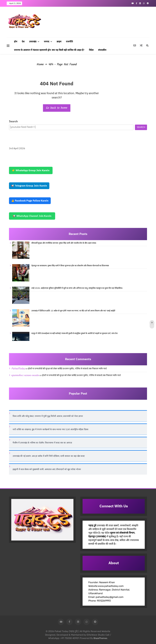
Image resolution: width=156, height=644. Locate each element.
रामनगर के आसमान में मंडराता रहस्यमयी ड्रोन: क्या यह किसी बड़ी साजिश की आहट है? (49, 50)
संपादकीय (102, 50)
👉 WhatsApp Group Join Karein (31, 170)
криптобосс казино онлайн (25, 375)
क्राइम (59, 42)
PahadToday (18, 369)
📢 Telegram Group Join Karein (29, 186)
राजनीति (69, 42)
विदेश (91, 50)
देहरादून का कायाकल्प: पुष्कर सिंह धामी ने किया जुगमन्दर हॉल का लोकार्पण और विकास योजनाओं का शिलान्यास (70, 266)
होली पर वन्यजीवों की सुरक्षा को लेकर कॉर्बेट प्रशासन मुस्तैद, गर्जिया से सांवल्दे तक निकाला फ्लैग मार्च (67, 369)
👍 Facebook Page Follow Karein (30, 201)
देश (23, 42)
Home (40, 65)
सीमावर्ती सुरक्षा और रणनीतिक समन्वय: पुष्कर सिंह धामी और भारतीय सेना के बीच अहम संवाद (64, 243)
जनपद (47, 42)
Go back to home (57, 108)
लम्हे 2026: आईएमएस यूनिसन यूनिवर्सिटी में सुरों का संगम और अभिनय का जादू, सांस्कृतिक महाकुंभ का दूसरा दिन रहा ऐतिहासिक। (77, 288)
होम (16, 42)
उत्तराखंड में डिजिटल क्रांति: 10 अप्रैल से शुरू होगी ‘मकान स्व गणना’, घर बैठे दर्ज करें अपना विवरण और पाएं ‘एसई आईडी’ (73, 311)
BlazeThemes (100, 638)
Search (13, 121)
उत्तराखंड (33, 42)
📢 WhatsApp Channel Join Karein (32, 216)
